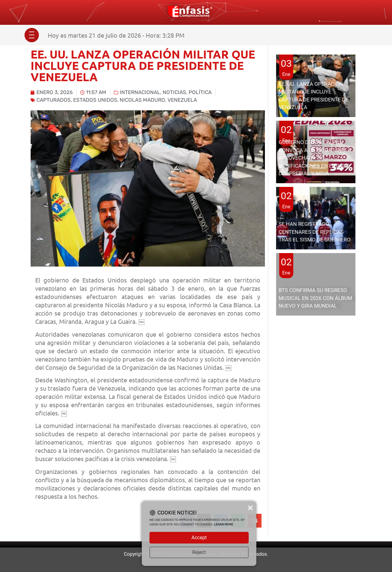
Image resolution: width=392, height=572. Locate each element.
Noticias (174, 92)
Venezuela (182, 100)
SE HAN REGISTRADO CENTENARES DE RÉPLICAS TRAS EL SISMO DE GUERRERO (315, 232)
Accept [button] (199, 538)
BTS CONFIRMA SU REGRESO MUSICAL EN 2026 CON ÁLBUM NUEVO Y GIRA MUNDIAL (315, 298)
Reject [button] (199, 552)
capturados (54, 100)
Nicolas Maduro (142, 100)
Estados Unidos (95, 100)
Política (200, 92)
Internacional (140, 92)
